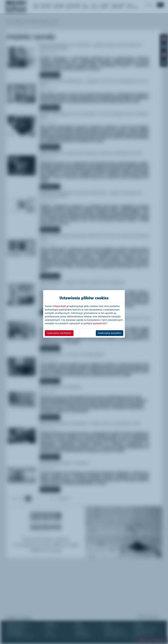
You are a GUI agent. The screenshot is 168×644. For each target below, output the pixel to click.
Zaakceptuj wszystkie (110, 333)
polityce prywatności (95, 323)
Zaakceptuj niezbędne (59, 333)
